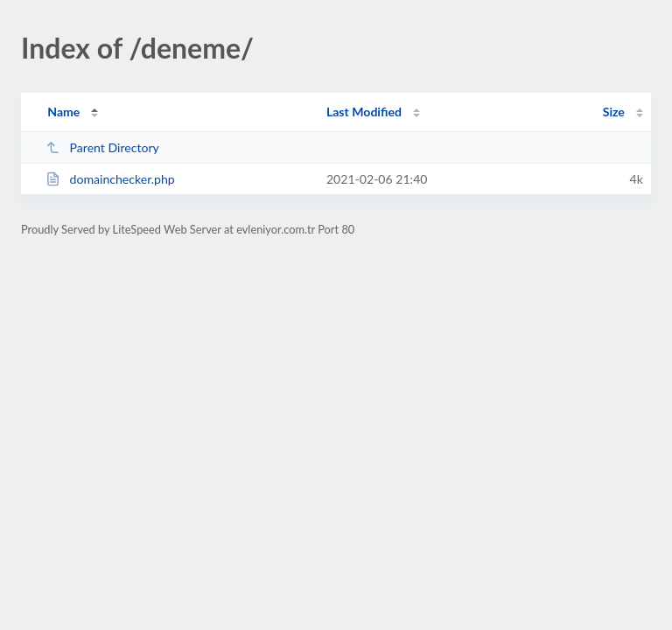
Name (63, 112)
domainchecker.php (110, 179)
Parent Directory (102, 147)
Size (614, 112)
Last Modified (364, 112)
